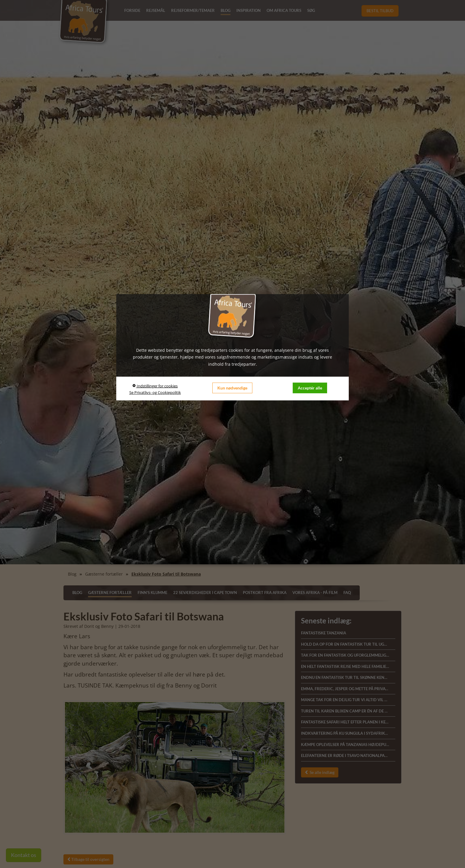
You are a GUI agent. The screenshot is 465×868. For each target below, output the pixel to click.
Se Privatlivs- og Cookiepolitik (155, 392)
